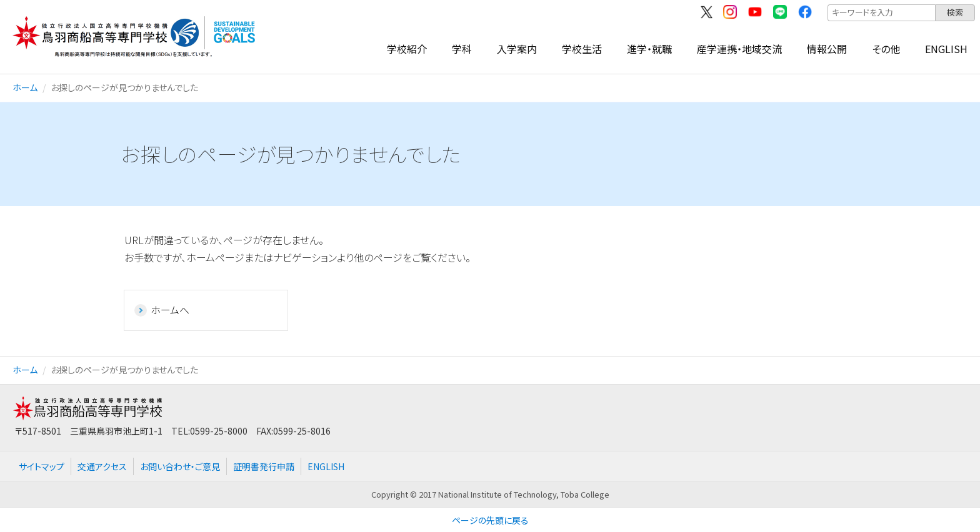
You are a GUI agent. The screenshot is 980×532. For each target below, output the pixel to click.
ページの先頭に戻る (490, 520)
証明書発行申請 (264, 466)
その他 (886, 49)
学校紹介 (407, 49)
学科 (462, 49)
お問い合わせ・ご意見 (180, 466)
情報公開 (827, 49)
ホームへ (170, 310)
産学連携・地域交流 (739, 49)
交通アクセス (102, 466)
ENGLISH (946, 49)
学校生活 (582, 49)
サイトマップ (42, 466)
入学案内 (517, 49)
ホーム (25, 87)
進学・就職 (649, 49)
